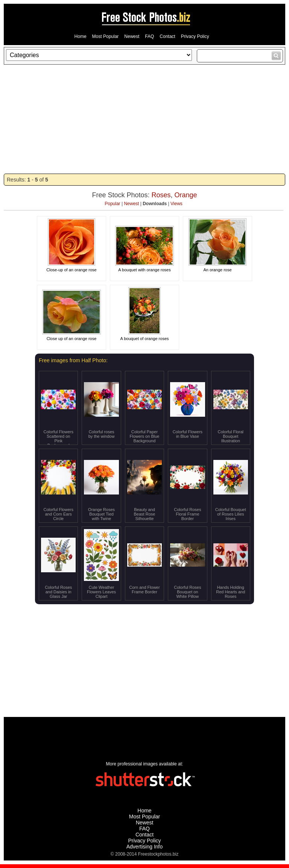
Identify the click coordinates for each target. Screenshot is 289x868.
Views (176, 204)
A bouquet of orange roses (144, 339)
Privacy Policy (195, 36)
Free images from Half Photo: (73, 360)
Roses (161, 195)
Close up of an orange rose (72, 339)
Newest (132, 36)
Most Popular (106, 36)
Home (81, 36)
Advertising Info (145, 847)
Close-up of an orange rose (71, 270)
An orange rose (217, 270)
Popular (112, 204)
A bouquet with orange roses (144, 270)
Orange (186, 195)
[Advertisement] (144, 119)
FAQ (149, 36)
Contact (167, 36)
